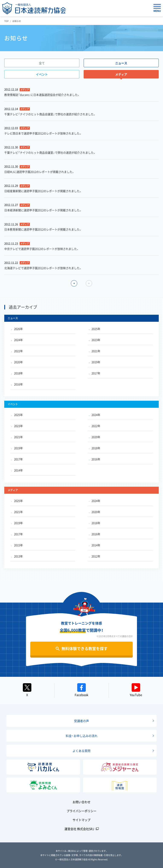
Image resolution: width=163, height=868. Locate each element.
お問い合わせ (81, 802)
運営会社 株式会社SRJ (79, 829)
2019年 (95, 362)
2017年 (95, 373)
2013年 (17, 556)
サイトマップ (81, 820)
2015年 (17, 545)
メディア (121, 74)
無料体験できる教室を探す (84, 649)
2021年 (95, 351)
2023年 (95, 340)
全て (42, 63)
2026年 (17, 329)
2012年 (95, 556)
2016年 (17, 384)
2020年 (17, 362)
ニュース (121, 63)
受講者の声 (81, 721)
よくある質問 (81, 751)
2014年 (17, 470)
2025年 (95, 329)
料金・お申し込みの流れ (82, 736)
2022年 (17, 351)
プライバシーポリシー (81, 811)
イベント (42, 74)
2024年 (17, 340)
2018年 (17, 373)
